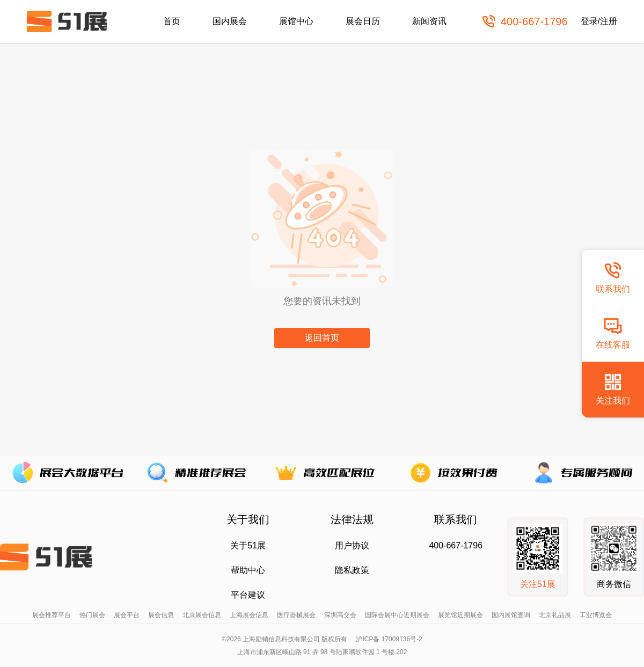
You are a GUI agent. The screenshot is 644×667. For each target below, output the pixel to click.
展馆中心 (296, 21)
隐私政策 (352, 570)
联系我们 (613, 277)
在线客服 (613, 333)
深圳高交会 (340, 615)
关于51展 (248, 545)
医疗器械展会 (296, 615)
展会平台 (127, 615)
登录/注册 (599, 21)
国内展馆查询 (511, 615)
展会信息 (161, 615)
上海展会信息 (249, 615)
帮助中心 (248, 570)
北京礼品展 (555, 615)
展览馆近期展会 (460, 615)
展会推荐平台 (52, 615)
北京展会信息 (202, 615)
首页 (172, 21)
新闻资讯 (429, 21)
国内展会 (230, 21)
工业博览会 (596, 615)
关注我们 (613, 389)
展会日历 (363, 21)
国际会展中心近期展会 (397, 615)
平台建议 (248, 595)
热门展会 (92, 615)
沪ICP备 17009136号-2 (389, 639)
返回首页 (322, 338)
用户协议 (352, 545)
